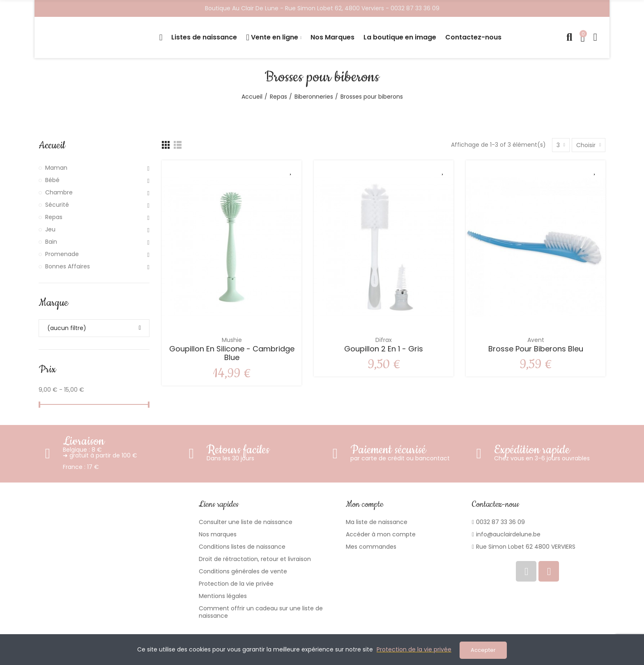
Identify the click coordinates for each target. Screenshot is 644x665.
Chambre (59, 192)
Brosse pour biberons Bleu (536, 349)
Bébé (52, 180)
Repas (54, 217)
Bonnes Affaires (68, 266)
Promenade (62, 254)
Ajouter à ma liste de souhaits (291, 171)
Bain (51, 242)
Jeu (50, 229)
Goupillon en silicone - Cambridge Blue (232, 353)
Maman (56, 168)
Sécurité (57, 205)
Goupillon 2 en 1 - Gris (384, 349)
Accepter (483, 650)
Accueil (52, 145)
